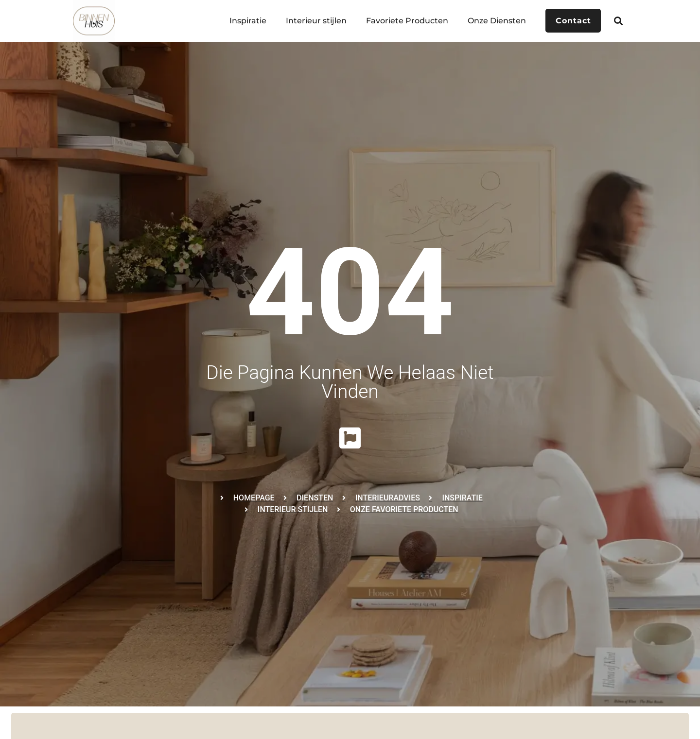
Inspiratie (245, 21)
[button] (619, 21)
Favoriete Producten (405, 21)
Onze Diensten (494, 21)
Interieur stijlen (314, 21)
